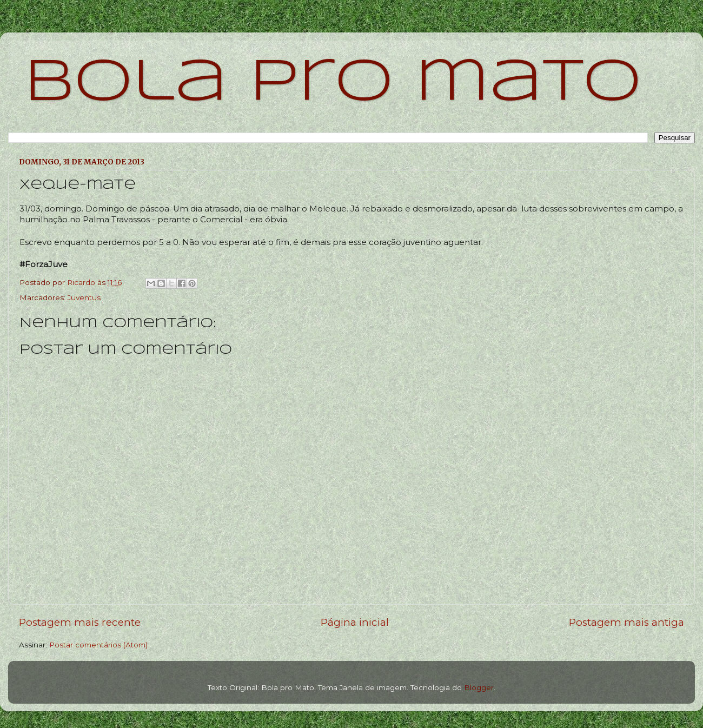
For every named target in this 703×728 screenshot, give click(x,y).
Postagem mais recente (80, 622)
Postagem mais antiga (626, 622)
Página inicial (355, 622)
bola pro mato (333, 84)
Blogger (479, 687)
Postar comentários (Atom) (98, 645)
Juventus (84, 297)
